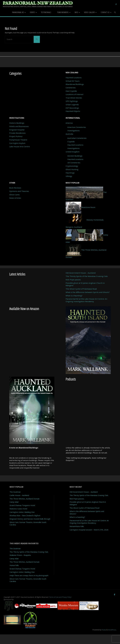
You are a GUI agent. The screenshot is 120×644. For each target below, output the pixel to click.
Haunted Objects (73, 111)
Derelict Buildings (75, 156)
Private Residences (17, 133)
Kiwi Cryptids (71, 91)
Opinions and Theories (19, 191)
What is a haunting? (74, 296)
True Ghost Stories (74, 98)
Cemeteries (71, 88)
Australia (69, 134)
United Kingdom (73, 152)
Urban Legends (72, 105)
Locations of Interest (74, 94)
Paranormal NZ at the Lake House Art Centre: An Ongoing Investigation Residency (86, 300)
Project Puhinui (16, 136)
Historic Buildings (17, 123)
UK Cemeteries (74, 163)
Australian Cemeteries (77, 138)
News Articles (15, 198)
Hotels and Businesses (19, 126)
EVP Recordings (72, 108)
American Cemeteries (77, 127)
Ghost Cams (14, 195)
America (69, 123)
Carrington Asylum (17, 143)
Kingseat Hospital (17, 130)
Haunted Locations (74, 78)
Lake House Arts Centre (20, 147)
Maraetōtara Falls (77, 529)
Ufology (69, 176)
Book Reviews (15, 188)
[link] (115, 12)
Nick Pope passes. (73, 280)
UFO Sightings (72, 101)
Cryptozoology (72, 166)
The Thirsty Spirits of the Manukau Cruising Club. (87, 276)
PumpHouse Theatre (18, 140)
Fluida (104, 639)
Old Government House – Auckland (81, 273)
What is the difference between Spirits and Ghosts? (88, 292)
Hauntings (70, 173)
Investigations (73, 131)
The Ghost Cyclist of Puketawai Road (81, 289)
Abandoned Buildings (75, 84)
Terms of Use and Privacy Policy (60, 607)
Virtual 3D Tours (73, 81)
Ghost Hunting (72, 169)
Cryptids (71, 141)
